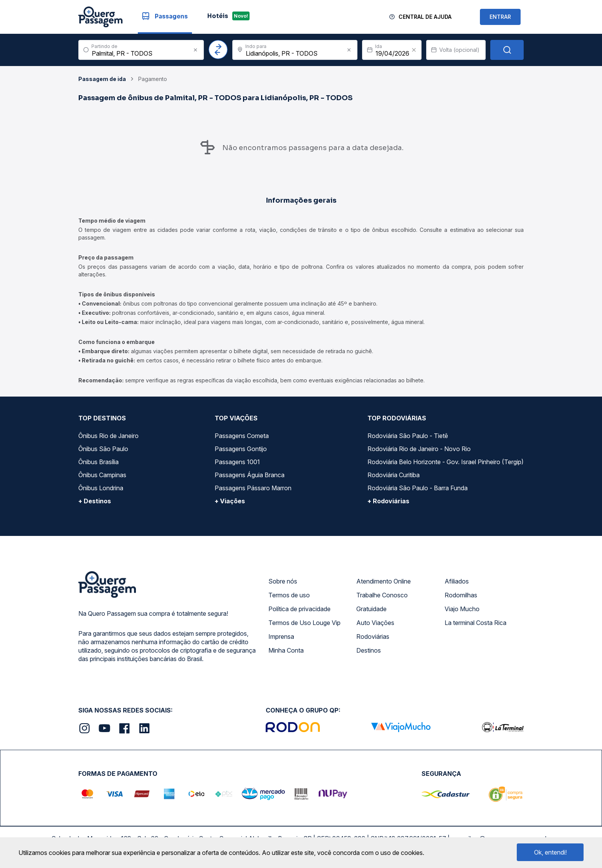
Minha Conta (286, 650)
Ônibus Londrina (101, 488)
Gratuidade (371, 609)
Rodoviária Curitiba (394, 475)
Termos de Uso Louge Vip (304, 623)
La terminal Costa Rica (475, 623)
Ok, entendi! (550, 852)
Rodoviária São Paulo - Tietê (408, 436)
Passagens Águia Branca (250, 475)
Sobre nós (283, 581)
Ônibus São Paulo (103, 449)
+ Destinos (95, 501)
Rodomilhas (461, 595)
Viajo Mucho (462, 609)
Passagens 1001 (237, 462)
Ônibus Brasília (98, 462)
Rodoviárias (373, 637)
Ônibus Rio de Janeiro (108, 436)
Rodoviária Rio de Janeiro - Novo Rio (419, 449)
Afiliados (457, 581)
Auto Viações (375, 623)
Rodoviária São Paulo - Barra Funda (418, 488)
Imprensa (281, 637)
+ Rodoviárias (388, 501)
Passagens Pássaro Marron (253, 488)
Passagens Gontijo (241, 449)
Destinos (369, 650)
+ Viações (230, 501)
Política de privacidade (299, 609)
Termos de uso (289, 595)
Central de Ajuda (425, 17)
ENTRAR (500, 17)
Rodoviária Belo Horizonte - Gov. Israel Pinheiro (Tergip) (446, 462)
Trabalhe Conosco (382, 595)
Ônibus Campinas (102, 475)
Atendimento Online (384, 581)
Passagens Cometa (242, 436)
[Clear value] (414, 50)
